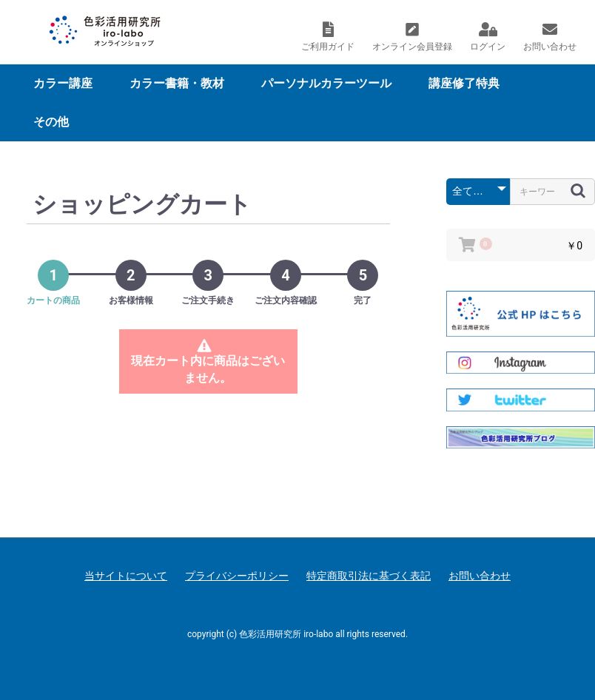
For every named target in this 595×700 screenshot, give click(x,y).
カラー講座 (63, 83)
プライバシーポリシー (237, 576)
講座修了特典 (464, 83)
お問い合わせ (480, 576)
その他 (51, 122)
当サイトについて (126, 576)
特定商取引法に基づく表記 (369, 576)
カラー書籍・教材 (177, 83)
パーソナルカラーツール (326, 83)
